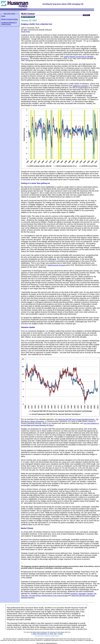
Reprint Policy (25, 32)
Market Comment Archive (10, 19)
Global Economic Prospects (57, 265)
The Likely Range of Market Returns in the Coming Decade (48, 596)
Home (3, 16)
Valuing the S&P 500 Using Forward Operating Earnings (76, 419)
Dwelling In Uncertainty (81, 86)
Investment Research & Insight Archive (9, 23)
